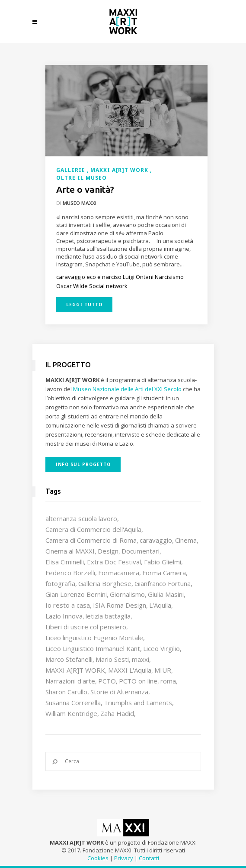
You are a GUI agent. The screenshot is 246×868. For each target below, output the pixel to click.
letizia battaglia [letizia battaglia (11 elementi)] (108, 616)
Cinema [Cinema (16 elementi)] (186, 540)
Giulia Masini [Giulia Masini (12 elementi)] (166, 594)
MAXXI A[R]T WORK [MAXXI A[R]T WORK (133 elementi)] (75, 670)
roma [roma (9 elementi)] (168, 681)
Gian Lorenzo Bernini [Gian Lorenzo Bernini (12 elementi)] (76, 594)
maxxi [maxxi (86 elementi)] (141, 659)
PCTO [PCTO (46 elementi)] (107, 681)
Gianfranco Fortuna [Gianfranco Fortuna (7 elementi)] (163, 583)
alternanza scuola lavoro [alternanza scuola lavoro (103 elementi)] (81, 518)
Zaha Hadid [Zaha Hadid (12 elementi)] (117, 713)
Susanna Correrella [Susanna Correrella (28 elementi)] (73, 703)
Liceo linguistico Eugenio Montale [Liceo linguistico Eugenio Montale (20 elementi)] (94, 638)
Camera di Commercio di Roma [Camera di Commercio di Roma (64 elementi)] (91, 540)
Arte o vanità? (85, 189)
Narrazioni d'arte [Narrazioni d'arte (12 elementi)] (70, 681)
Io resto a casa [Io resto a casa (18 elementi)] (68, 605)
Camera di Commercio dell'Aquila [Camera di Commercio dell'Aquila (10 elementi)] (93, 529)
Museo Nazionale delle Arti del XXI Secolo (127, 389)
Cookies (98, 858)
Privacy (124, 858)
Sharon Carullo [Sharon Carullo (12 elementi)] (66, 692)
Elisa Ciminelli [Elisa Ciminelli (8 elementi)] (65, 562)
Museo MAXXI (80, 203)
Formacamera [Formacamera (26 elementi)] (119, 573)
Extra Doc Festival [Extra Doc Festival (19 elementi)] (114, 562)
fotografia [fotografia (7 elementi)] (60, 583)
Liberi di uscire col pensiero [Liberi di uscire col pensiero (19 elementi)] (86, 627)
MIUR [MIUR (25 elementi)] (163, 670)
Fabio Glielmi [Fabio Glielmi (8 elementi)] (163, 562)
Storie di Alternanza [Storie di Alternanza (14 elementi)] (119, 692)
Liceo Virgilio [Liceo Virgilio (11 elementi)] (161, 648)
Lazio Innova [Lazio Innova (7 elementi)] (64, 616)
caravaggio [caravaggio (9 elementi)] (156, 540)
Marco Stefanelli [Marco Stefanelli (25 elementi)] (69, 659)
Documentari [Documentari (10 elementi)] (141, 551)
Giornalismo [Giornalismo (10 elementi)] (127, 594)
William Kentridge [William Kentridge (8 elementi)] (71, 713)
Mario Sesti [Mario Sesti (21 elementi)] (112, 659)
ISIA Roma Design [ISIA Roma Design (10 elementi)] (120, 605)
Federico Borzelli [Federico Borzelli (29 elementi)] (70, 573)
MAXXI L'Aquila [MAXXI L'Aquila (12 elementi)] (130, 670)
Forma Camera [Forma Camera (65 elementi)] (164, 573)
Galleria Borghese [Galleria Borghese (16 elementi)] (105, 583)
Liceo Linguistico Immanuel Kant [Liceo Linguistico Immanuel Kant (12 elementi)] (93, 648)
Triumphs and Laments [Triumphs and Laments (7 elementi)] (138, 703)
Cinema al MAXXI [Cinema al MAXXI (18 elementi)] (70, 551)
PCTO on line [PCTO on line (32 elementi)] (138, 681)
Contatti (149, 858)
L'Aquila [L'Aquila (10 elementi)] (160, 605)
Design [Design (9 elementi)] (108, 551)
